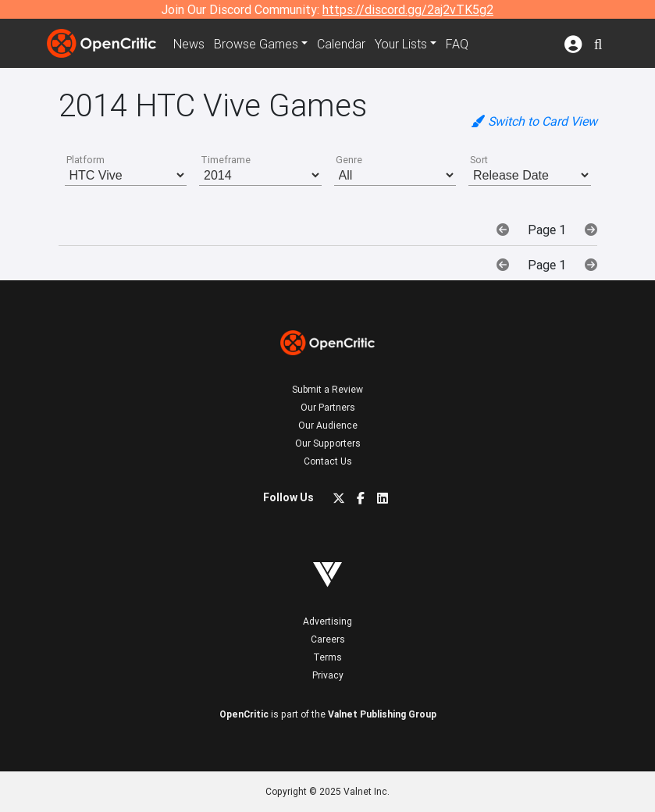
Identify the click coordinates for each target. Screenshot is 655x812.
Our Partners (328, 407)
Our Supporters (328, 443)
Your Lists (401, 44)
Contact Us (328, 461)
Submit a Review (327, 389)
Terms (327, 657)
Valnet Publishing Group (382, 714)
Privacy (328, 675)
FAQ (457, 44)
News (189, 44)
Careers (328, 639)
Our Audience (328, 425)
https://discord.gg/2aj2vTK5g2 (408, 9)
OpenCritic (244, 714)
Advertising (327, 621)
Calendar (341, 44)
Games (256, 44)
